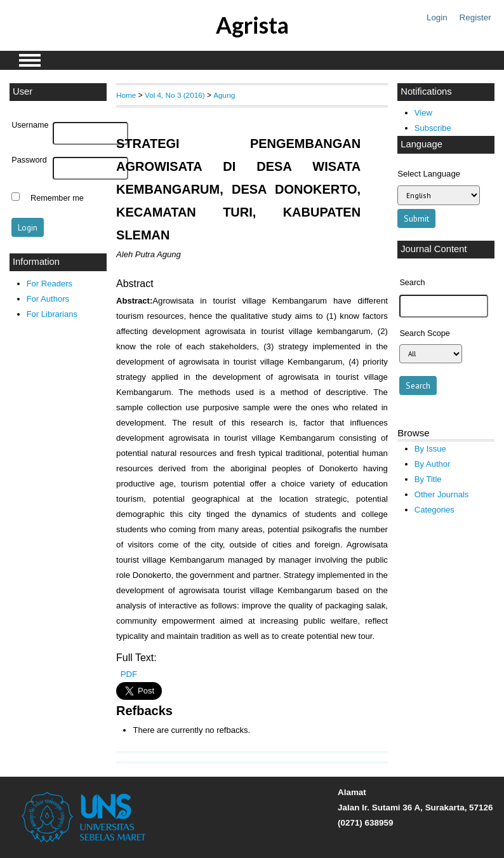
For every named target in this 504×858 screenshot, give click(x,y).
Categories (434, 510)
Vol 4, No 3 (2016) (175, 95)
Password (29, 160)
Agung (224, 95)
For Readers (50, 284)
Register (475, 17)
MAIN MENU (30, 60)
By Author (433, 464)
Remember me (57, 198)
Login (437, 17)
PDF (129, 674)
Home (126, 95)
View (423, 113)
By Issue (430, 449)
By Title (428, 479)
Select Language (429, 174)
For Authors (48, 299)
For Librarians (52, 314)
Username (30, 125)
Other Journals (441, 494)
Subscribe (433, 128)
